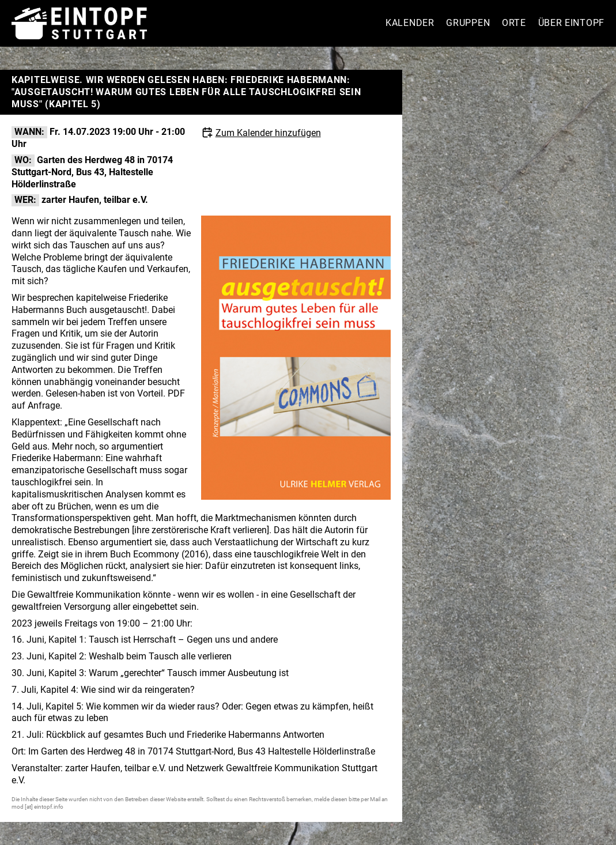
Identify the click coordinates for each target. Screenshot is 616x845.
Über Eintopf (571, 23)
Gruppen (468, 23)
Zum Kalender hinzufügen (268, 133)
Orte (514, 23)
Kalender (410, 23)
